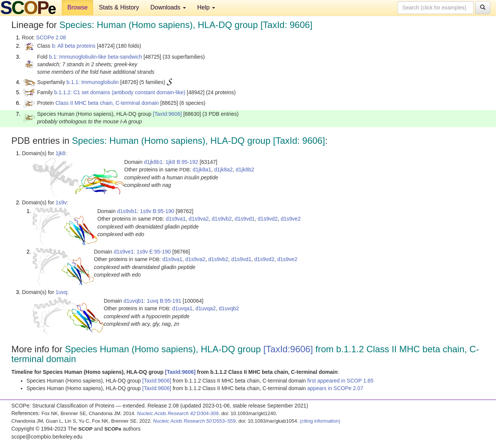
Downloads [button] (168, 7)
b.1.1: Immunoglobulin (93, 82)
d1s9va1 (176, 219)
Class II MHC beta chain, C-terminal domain (107, 103)
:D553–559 (194, 421)
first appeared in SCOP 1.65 (341, 381)
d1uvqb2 (229, 308)
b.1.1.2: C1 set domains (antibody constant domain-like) (120, 92)
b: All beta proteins (74, 46)
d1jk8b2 (245, 170)
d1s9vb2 (222, 219)
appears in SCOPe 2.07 (335, 388)
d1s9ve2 (291, 219)
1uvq (61, 292)
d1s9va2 (199, 219)
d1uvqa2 (206, 308)
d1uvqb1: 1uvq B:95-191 (152, 301)
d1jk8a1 (202, 170)
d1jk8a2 (223, 170)
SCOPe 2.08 (51, 37)
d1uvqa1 (182, 308)
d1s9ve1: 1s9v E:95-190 (142, 252)
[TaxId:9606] (167, 114)
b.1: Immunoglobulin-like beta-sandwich (95, 57)
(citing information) (320, 421)
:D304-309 (178, 413)
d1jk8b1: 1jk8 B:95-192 (171, 162)
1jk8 (61, 153)
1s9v (61, 202)
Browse (77, 7)
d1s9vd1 (245, 219)
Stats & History (119, 7)
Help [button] (206, 7)
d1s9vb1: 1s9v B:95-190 (146, 211)
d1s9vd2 (268, 219)
